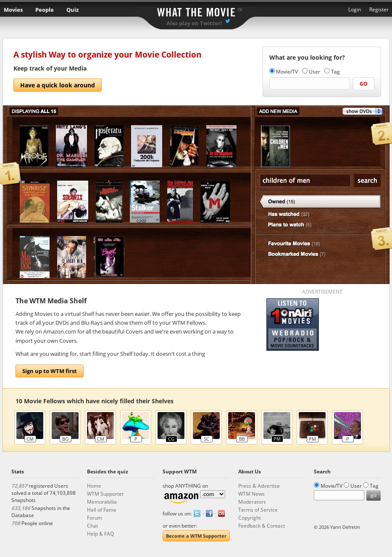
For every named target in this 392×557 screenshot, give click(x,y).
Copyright (250, 518)
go (364, 84)
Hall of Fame (102, 510)
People (45, 10)
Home (94, 486)
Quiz (72, 10)
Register (379, 9)
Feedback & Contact (262, 526)
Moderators (252, 502)
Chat (92, 526)
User (314, 72)
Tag (335, 72)
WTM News (251, 494)
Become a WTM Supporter (196, 536)
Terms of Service (258, 510)
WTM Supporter (105, 494)
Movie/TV (287, 72)
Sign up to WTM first (50, 371)
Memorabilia (102, 502)
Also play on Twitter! (194, 23)
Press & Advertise (259, 486)
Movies (13, 10)
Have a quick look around (58, 85)
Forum (95, 518)
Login (355, 9)
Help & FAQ (100, 534)
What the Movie (196, 11)
